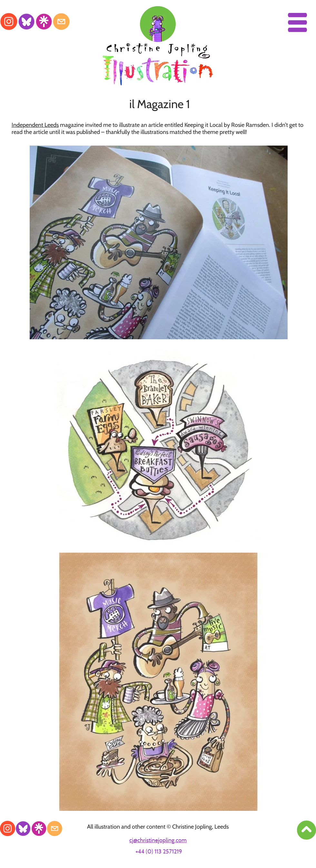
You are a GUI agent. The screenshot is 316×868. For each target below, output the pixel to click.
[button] (297, 22)
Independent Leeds (35, 125)
